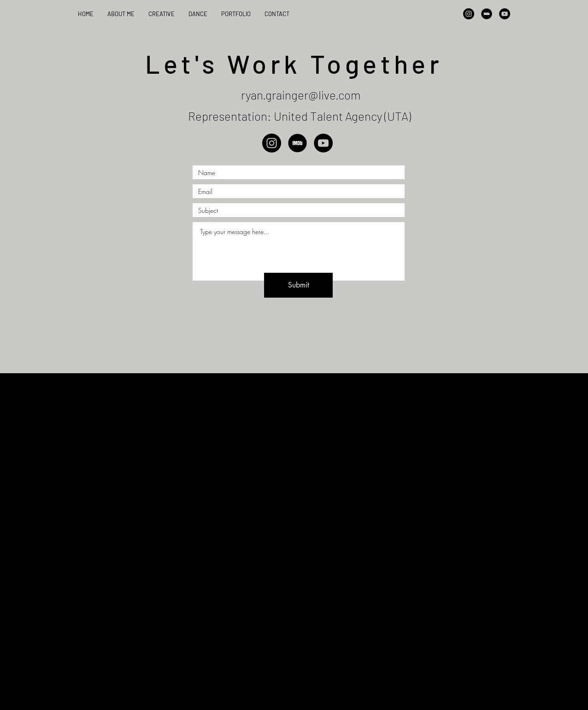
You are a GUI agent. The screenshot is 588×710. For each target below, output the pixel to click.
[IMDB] (487, 14)
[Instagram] (469, 14)
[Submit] (298, 285)
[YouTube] (505, 14)
